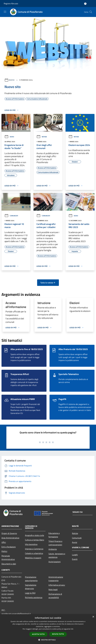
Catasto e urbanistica (34, 553)
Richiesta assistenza (34, 597)
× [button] (93, 617)
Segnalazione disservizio (31, 587)
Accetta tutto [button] (38, 634)
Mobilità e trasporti (33, 558)
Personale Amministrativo (8, 558)
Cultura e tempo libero (34, 540)
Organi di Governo (9, 533)
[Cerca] (91, 12)
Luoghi (75, 555)
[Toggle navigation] (5, 12)
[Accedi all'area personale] (85, 4)
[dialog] (48, 629)
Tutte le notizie (48, 283)
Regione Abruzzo (11, 3)
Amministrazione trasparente (56, 579)
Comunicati (11, 216)
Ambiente (53, 549)
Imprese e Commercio (34, 549)
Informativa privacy (57, 585)
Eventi (75, 559)
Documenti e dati (9, 564)
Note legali (53, 589)
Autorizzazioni (55, 562)
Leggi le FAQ (30, 593)
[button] (48, 640)
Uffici (4, 542)
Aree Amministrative (10, 538)
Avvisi (12, 80)
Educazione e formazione (54, 535)
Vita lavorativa (31, 544)
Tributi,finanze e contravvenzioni (55, 543)
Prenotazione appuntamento (31, 579)
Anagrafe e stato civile (34, 535)
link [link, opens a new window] (72, 629)
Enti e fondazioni (9, 547)
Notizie (42, 137)
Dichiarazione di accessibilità (55, 596)
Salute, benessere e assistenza (57, 555)
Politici (4, 551)
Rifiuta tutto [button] (58, 634)
